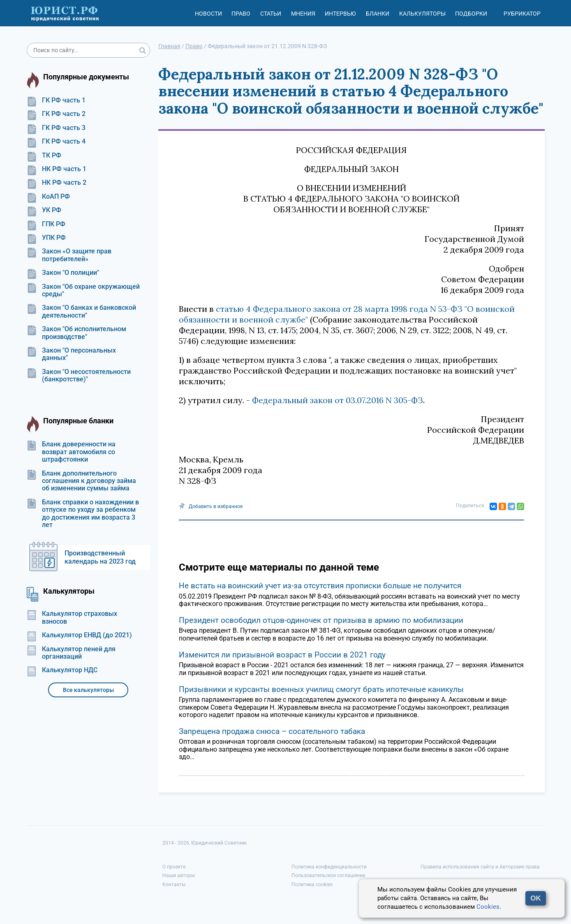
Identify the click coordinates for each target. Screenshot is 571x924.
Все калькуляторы (88, 690)
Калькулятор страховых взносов (72, 618)
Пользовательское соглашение (328, 875)
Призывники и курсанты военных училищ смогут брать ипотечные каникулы (321, 689)
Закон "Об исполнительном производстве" (76, 333)
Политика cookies (312, 885)
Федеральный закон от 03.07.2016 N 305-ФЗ (338, 400)
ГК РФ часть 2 (56, 114)
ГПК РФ (46, 224)
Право (241, 14)
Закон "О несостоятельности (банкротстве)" (79, 376)
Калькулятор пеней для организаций (71, 653)
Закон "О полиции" (63, 273)
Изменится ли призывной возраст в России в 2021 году (282, 655)
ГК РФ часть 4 (56, 142)
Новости (208, 14)
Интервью (340, 14)
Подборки (471, 14)
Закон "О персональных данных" (71, 354)
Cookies (488, 907)
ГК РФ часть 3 (56, 128)
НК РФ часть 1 (57, 169)
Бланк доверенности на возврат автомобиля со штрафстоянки (71, 452)
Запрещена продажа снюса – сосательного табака (272, 731)
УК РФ (44, 210)
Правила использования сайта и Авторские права (480, 867)
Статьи (271, 14)
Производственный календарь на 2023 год (100, 557)
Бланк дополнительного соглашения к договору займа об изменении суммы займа (81, 481)
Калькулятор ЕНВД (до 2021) (79, 635)
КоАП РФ (48, 197)
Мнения (303, 14)
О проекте (174, 867)
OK (536, 898)
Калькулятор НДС (62, 670)
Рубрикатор (522, 14)
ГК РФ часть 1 (56, 100)
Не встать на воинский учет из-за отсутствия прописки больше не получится (320, 586)
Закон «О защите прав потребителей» (69, 255)
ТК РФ (44, 156)
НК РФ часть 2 (57, 183)
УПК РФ (46, 238)
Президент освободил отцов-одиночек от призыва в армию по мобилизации (321, 620)
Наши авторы (179, 875)
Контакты (174, 885)
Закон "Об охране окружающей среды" (83, 290)
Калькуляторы (422, 14)
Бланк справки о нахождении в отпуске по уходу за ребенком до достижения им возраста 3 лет (83, 514)
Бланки (378, 14)
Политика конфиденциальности (329, 867)
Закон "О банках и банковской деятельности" (81, 311)
